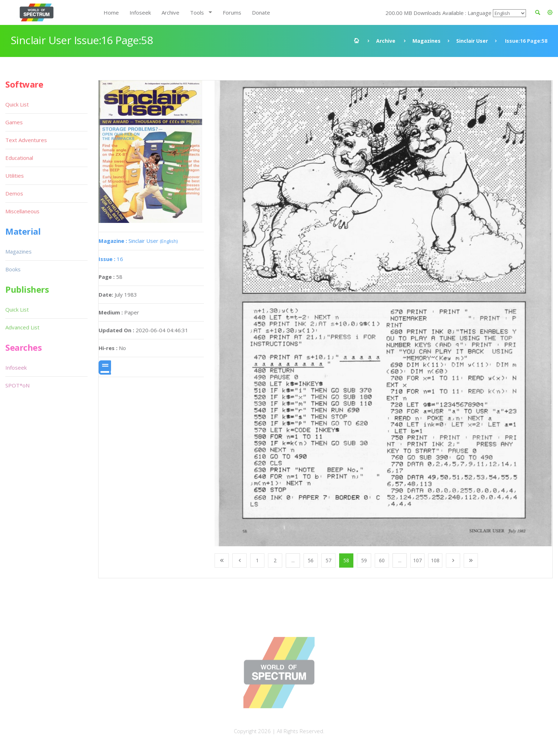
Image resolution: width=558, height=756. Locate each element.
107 (417, 560)
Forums (232, 12)
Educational (19, 158)
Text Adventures (26, 140)
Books (13, 269)
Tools (197, 12)
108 (435, 560)
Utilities (15, 176)
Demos (14, 193)
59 (364, 560)
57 (328, 560)
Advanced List (22, 327)
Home (111, 12)
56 (311, 560)
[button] (550, 12)
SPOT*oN (17, 385)
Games (14, 122)
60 (382, 560)
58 (346, 560)
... (293, 560)
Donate (261, 12)
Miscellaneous (22, 211)
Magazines (427, 41)
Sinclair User (472, 41)
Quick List (17, 104)
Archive (170, 12)
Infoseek (140, 12)
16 (111, 259)
